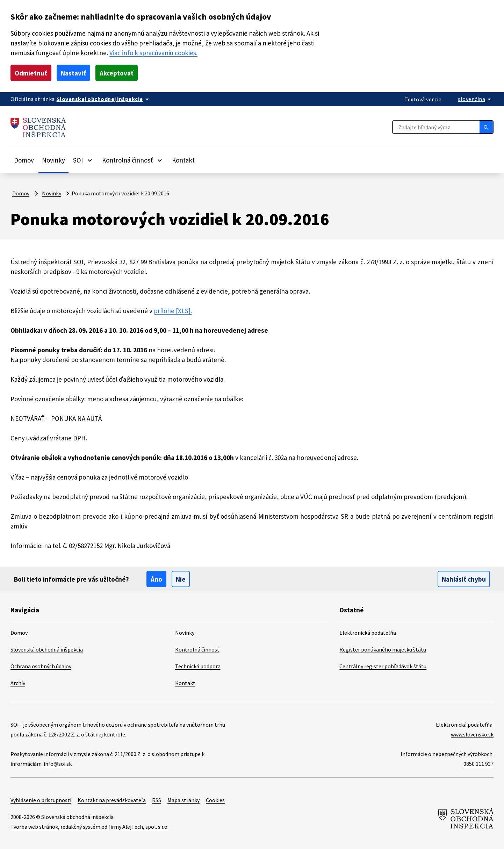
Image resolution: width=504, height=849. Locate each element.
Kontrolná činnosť (197, 649)
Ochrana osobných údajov (41, 666)
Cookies (215, 800)
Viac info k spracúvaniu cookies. (153, 53)
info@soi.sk (58, 764)
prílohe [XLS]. (173, 311)
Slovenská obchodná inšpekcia (47, 649)
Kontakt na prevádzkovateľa (112, 800)
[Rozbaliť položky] (90, 160)
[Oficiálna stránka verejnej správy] (104, 99)
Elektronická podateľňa (368, 633)
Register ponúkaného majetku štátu (383, 649)
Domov (24, 160)
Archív (18, 683)
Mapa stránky (183, 800)
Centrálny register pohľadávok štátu (383, 666)
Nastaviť (73, 73)
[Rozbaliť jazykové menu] (476, 99)
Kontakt (183, 160)
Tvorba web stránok (34, 827)
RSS (157, 800)
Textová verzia (423, 99)
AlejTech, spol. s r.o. (145, 827)
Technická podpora (198, 666)
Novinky (53, 160)
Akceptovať (117, 73)
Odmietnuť (31, 73)
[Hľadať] (487, 127)
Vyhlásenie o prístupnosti (41, 800)
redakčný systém (80, 827)
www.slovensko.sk (472, 734)
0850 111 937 (478, 764)
